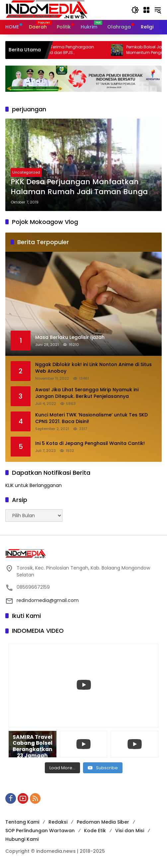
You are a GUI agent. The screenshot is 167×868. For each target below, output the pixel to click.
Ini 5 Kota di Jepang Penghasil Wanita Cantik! (90, 443)
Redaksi (58, 822)
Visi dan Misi (130, 831)
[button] (135, 10)
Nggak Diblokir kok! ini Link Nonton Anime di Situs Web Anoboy (93, 368)
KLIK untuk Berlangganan (34, 485)
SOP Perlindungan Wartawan (40, 831)
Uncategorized (26, 172)
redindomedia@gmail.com (48, 600)
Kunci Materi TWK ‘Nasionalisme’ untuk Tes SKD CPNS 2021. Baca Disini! (91, 418)
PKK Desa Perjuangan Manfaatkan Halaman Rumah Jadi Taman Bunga (79, 187)
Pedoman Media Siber (103, 822)
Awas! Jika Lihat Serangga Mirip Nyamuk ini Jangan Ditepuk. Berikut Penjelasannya (87, 393)
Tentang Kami (22, 822)
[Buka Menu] (146, 10)
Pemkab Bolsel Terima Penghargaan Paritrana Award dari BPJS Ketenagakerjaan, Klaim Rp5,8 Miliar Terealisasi (66, 50)
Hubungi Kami (22, 839)
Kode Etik (95, 831)
